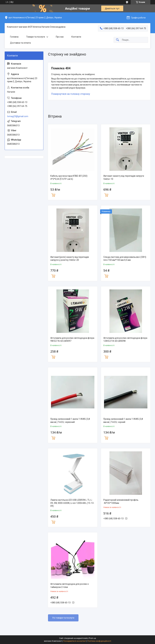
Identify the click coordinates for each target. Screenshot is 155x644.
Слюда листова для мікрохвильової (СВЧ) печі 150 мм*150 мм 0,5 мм (125, 259)
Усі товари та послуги (63, 618)
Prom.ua (92, 638)
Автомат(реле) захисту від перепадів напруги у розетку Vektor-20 (70, 259)
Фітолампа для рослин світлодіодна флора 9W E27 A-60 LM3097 (72, 340)
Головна (14, 37)
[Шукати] (117, 40)
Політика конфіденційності (99, 641)
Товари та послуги (36, 37)
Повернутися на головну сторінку (71, 94)
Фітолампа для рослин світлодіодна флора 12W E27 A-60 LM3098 (125, 340)
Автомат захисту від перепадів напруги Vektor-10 (124, 177)
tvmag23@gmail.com (18, 116)
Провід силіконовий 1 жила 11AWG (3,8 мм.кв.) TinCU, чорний (123, 420)
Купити (53, 195)
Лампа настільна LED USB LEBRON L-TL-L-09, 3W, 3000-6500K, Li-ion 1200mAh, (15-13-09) (72, 503)
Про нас (60, 37)
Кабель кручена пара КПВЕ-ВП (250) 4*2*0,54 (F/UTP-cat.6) (69, 177)
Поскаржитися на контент (75, 641)
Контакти (76, 37)
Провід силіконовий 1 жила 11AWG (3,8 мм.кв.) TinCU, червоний (70, 420)
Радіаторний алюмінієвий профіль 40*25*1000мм (121, 501)
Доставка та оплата (20, 43)
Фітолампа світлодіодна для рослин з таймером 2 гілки (70, 586)
